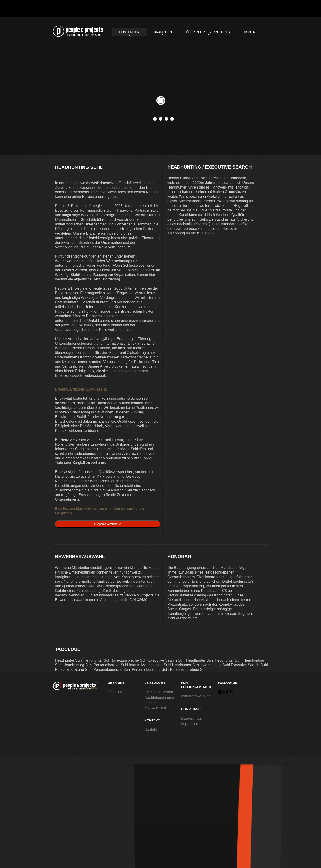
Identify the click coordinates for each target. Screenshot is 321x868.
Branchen (163, 32)
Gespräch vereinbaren (108, 524)
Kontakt (251, 32)
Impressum (190, 724)
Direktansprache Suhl (130, 660)
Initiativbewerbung (196, 696)
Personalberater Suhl (111, 665)
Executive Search (159, 692)
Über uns (115, 692)
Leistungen (129, 32)
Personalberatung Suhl (74, 670)
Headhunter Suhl (69, 660)
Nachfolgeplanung (159, 697)
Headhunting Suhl (78, 31)
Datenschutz (191, 718)
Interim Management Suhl (150, 665)
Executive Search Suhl (167, 660)
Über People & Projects (208, 32)
